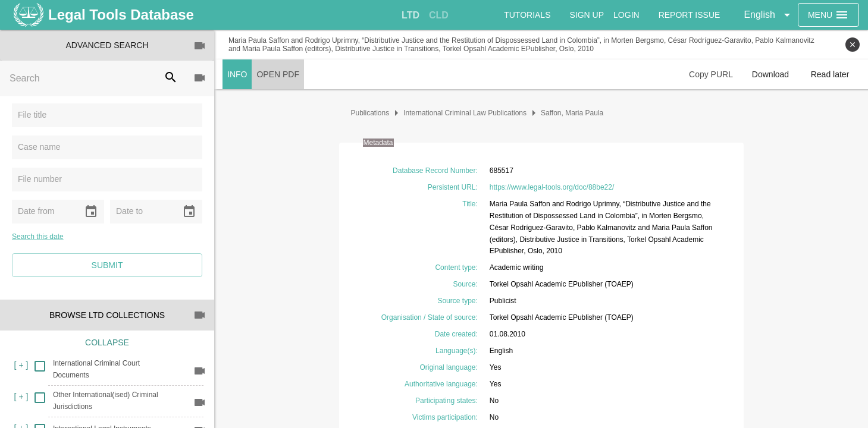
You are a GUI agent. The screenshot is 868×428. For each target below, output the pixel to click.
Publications (370, 113)
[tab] (411, 15)
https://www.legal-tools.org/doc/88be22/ (552, 187)
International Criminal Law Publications (465, 113)
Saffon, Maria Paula (572, 113)
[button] (769, 15)
